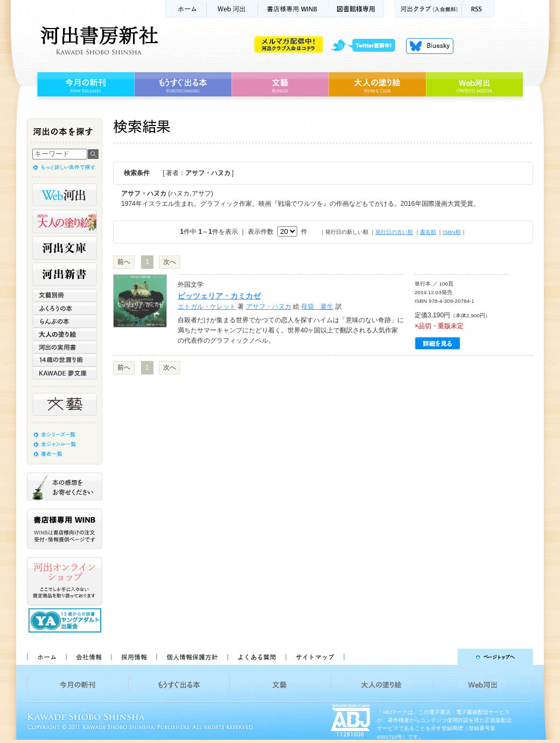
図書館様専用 (356, 9)
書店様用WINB (293, 9)
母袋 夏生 (317, 307)
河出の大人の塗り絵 (65, 221)
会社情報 (88, 657)
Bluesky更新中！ (430, 46)
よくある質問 (256, 657)
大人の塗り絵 (377, 85)
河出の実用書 (65, 347)
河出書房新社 (98, 40)
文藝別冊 (65, 295)
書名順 (428, 232)
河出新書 (65, 274)
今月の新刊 (84, 85)
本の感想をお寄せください (65, 487)
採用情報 (134, 657)
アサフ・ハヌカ (269, 307)
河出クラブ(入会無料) (428, 9)
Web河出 (232, 9)
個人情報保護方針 (192, 657)
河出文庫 (65, 248)
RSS (478, 9)
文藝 (280, 85)
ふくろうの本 (65, 308)
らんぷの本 (65, 321)
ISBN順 (451, 232)
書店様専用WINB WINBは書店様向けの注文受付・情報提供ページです (65, 529)
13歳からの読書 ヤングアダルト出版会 (66, 620)
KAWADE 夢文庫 (65, 373)
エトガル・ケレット (207, 307)
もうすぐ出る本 (183, 85)
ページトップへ (443, 657)
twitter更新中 (367, 46)
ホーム (186, 9)
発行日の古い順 (394, 232)
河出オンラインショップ (65, 581)
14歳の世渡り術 (65, 360)
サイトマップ (315, 657)
